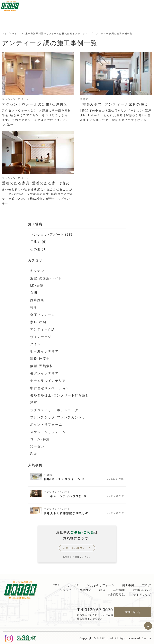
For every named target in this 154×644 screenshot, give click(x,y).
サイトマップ (142, 593)
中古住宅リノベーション (50, 387)
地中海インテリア (45, 350)
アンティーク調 (43, 329)
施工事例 (128, 584)
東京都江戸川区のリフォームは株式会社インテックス (60, 33)
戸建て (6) (39, 241)
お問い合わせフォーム (77, 547)
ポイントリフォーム (46, 423)
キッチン (37, 270)
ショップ (66, 589)
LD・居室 (37, 285)
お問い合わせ (142, 589)
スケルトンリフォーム (48, 431)
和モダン (37, 445)
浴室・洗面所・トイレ (47, 278)
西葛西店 (37, 299)
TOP (56, 584)
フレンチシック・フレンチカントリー (60, 416)
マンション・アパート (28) (52, 234)
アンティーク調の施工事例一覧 (122, 33)
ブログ (147, 584)
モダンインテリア (45, 372)
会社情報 (119, 589)
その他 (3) (39, 249)
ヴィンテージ (41, 336)
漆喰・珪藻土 (40, 358)
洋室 (34, 402)
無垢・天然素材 (42, 365)
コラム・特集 (40, 438)
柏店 (34, 307)
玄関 (34, 292)
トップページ (10, 33)
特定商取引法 (116, 593)
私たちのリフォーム (101, 584)
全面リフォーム (43, 314)
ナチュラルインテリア (48, 380)
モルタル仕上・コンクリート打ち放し (60, 394)
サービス (73, 584)
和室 (34, 452)
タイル (36, 343)
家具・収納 (38, 321)
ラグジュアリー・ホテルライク (55, 409)
